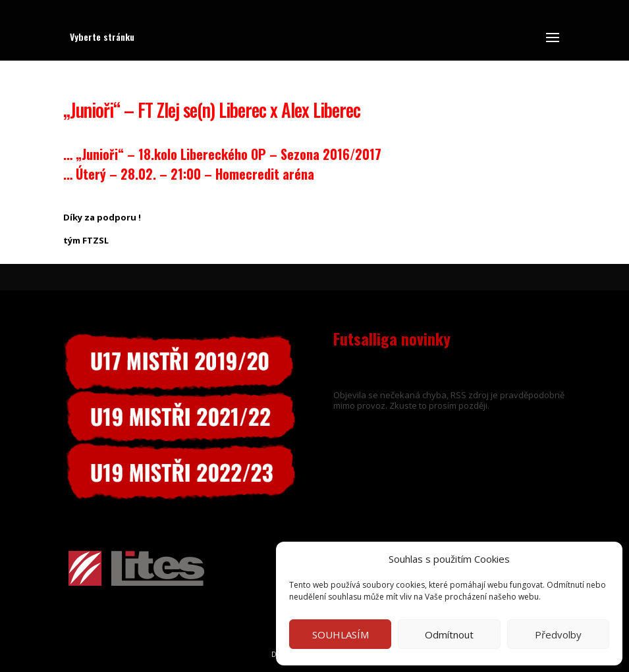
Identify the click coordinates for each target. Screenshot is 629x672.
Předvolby (558, 634)
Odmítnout (449, 634)
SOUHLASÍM (341, 634)
